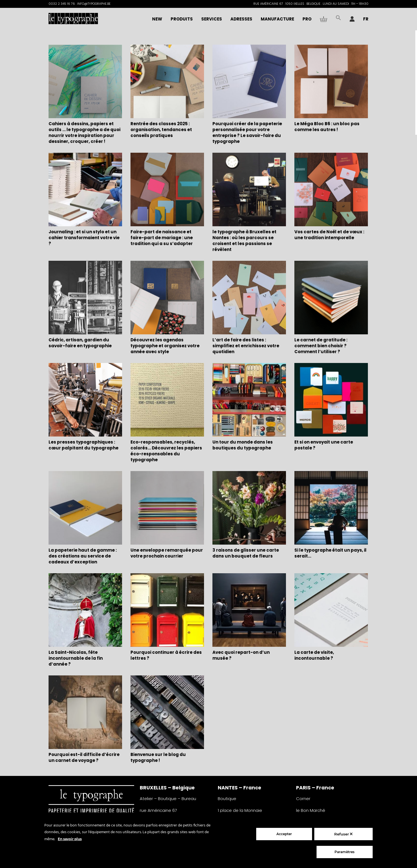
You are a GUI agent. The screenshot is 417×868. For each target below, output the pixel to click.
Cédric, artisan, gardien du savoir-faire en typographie (80, 343)
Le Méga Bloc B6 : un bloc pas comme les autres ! (327, 127)
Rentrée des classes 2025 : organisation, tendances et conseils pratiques (161, 130)
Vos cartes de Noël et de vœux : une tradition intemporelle (329, 235)
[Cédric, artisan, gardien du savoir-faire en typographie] (85, 298)
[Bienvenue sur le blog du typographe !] (167, 713)
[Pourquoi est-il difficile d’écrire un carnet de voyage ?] (85, 713)
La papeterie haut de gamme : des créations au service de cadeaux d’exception (83, 556)
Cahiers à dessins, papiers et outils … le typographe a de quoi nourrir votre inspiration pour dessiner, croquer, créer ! (84, 133)
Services (212, 19)
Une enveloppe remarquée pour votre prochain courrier (167, 553)
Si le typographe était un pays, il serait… (330, 553)
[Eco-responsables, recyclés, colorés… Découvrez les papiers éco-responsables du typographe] (167, 400)
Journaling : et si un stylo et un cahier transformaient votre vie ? (84, 238)
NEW (157, 19)
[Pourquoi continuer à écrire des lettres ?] (167, 611)
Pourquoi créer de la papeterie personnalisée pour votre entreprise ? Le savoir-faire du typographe (247, 133)
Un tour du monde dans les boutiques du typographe (243, 445)
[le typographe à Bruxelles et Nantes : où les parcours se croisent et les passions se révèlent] (249, 190)
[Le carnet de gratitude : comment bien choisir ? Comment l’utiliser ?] (331, 298)
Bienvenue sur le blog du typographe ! (158, 757)
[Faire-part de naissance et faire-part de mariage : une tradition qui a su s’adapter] (167, 190)
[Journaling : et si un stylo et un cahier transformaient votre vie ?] (85, 190)
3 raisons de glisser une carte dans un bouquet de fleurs (246, 553)
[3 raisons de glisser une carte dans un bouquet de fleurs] (249, 509)
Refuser (343, 834)
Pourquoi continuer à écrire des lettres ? (166, 655)
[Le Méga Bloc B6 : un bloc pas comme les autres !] (331, 82)
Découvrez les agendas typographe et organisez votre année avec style (165, 346)
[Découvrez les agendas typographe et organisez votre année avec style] (167, 298)
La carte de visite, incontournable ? (314, 655)
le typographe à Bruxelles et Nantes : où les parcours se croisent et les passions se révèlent (244, 241)
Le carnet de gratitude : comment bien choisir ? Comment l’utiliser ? (321, 346)
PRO (307, 19)
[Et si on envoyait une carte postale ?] (331, 400)
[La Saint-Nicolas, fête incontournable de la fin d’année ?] (85, 611)
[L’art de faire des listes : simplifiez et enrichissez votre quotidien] (249, 298)
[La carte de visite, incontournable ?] (331, 611)
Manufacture (277, 19)
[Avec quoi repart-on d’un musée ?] (249, 611)
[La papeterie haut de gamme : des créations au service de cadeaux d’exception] (85, 509)
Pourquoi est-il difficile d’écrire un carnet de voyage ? (84, 757)
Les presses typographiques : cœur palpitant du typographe (83, 445)
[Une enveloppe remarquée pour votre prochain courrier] (167, 509)
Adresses (241, 19)
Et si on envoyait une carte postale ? (324, 445)
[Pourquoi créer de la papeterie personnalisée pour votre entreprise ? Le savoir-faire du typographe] (249, 82)
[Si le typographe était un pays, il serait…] (331, 509)
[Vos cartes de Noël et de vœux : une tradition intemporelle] (331, 190)
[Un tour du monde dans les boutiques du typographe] (249, 400)
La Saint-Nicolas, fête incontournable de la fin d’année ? (76, 658)
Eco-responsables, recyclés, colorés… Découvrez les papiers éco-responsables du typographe (166, 451)
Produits (182, 19)
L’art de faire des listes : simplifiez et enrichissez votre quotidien (246, 346)
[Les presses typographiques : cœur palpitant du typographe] (85, 400)
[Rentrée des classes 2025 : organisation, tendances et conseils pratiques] (167, 82)
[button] (338, 19)
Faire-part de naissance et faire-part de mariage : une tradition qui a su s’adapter (162, 238)
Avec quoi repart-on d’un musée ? (241, 655)
